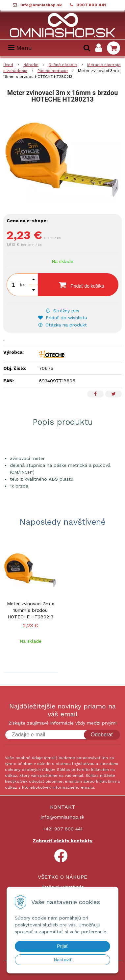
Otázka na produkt (63, 325)
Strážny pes (63, 311)
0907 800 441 (91, 5)
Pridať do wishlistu (63, 318)
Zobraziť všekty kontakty (63, 841)
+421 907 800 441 (63, 829)
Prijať (62, 946)
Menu (20, 48)
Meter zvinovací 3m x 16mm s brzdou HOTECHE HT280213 (30, 610)
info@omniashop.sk (41, 5)
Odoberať (102, 735)
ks (22, 285)
